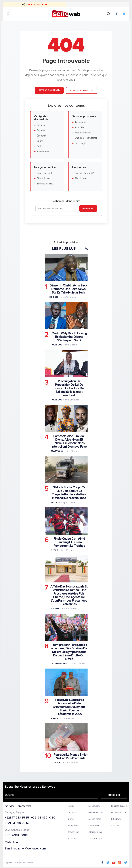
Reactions (57, 451)
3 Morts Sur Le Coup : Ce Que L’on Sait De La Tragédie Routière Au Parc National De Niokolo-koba (69, 493)
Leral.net (72, 806)
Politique (41, 125)
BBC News (116, 819)
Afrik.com (116, 826)
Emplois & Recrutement (86, 138)
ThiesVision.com (95, 813)
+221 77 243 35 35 (17, 818)
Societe (54, 297)
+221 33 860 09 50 (17, 823)
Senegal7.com (94, 819)
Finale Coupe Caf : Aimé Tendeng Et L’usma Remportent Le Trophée (69, 542)
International (43, 151)
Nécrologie (80, 143)
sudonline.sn (94, 826)
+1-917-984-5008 (16, 835)
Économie (42, 136)
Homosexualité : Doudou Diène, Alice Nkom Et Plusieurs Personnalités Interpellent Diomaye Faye (69, 441)
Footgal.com (73, 826)
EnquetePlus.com (119, 806)
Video (54, 718)
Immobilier (80, 128)
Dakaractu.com (95, 839)
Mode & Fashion (83, 133)
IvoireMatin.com (119, 813)
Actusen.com (74, 832)
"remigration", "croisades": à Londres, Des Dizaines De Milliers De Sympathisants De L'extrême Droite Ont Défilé (69, 652)
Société (41, 130)
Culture (40, 146)
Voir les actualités (81, 90)
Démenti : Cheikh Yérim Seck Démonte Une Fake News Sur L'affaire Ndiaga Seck (68, 289)
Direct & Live (43, 178)
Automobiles (81, 122)
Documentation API (84, 173)
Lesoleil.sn (72, 813)
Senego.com (94, 806)
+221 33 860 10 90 (43, 818)
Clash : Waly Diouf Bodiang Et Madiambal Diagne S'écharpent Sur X (69, 337)
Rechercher (88, 208)
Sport (40, 141)
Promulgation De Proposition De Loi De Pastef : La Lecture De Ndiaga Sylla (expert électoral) (69, 388)
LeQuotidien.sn (95, 832)
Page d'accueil (44, 173)
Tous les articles (45, 184)
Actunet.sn (73, 839)
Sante (57, 763)
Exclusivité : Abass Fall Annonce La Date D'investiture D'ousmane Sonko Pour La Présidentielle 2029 (69, 707)
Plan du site (81, 178)
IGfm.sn (71, 819)
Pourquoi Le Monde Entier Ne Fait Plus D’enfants (70, 756)
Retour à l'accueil (49, 90)
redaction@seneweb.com (29, 849)
